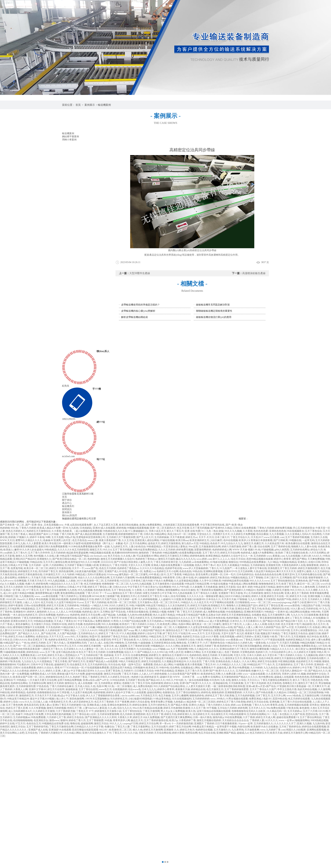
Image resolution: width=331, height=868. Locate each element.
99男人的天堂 (176, 652)
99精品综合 (189, 574)
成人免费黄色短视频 (214, 612)
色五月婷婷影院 (80, 550)
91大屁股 (176, 599)
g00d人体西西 (282, 550)
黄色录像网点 (23, 624)
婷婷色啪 (121, 528)
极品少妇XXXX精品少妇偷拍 (235, 596)
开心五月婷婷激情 (253, 593)
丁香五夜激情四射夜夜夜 (271, 618)
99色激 (108, 720)
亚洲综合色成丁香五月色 (248, 609)
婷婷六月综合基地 (140, 702)
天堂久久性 (240, 655)
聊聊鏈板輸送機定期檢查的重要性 (214, 311)
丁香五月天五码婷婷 (191, 612)
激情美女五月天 (234, 658)
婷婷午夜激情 (16, 606)
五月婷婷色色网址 (300, 550)
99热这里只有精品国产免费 (190, 615)
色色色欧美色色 (102, 590)
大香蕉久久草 (125, 717)
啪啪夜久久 (297, 547)
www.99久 (70, 637)
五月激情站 (151, 609)
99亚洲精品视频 (286, 661)
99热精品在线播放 (43, 621)
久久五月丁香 (198, 708)
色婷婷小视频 (264, 590)
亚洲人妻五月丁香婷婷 (297, 593)
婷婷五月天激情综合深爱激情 (290, 658)
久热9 (313, 708)
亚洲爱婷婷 (139, 714)
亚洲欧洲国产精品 (226, 733)
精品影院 (307, 624)
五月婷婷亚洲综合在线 (163, 643)
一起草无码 (308, 540)
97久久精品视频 (128, 633)
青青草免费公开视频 (162, 702)
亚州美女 (314, 705)
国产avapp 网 (130, 630)
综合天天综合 (238, 559)
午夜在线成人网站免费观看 (243, 584)
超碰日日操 (315, 633)
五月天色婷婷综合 (97, 665)
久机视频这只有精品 (238, 565)
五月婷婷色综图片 (316, 658)
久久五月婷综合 (321, 571)
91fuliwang (112, 574)
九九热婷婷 (185, 562)
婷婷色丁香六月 (77, 720)
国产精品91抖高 (271, 621)
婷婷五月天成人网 (265, 717)
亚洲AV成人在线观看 (104, 528)
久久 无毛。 (310, 621)
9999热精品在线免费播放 (253, 562)
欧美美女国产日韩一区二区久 (29, 677)
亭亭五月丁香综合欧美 (124, 640)
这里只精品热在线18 (67, 652)
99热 (132, 606)
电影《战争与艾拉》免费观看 (137, 665)
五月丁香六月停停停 (39, 553)
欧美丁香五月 (289, 584)
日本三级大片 (222, 537)
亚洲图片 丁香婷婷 (204, 724)
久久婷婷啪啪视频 (148, 599)
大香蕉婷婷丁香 (187, 720)
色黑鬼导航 (17, 568)
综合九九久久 (124, 708)
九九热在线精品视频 (84, 640)
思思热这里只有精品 (121, 668)
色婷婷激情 (157, 683)
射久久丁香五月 (175, 531)
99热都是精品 (154, 547)
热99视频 (38, 556)
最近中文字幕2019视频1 (43, 699)
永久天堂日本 (270, 655)
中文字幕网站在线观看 (222, 602)
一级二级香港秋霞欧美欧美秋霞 (228, 686)
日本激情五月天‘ (52, 574)
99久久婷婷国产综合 (270, 627)
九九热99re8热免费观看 (140, 615)
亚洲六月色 (74, 658)
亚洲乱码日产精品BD (24, 559)
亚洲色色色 (302, 581)
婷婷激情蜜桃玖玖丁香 (130, 534)
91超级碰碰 (144, 643)
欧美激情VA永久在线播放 (264, 727)
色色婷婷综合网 (92, 624)
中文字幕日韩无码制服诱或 (247, 646)
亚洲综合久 (106, 565)
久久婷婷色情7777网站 (57, 630)
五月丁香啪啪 (256, 578)
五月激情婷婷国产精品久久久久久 (239, 677)
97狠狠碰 (242, 599)
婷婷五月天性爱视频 (200, 609)
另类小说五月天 (157, 531)
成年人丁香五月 (293, 618)
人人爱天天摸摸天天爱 (198, 686)
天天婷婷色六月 (303, 627)
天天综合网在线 (163, 733)
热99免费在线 (266, 677)
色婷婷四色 (195, 655)
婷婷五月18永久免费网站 (22, 637)
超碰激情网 (87, 724)
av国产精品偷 (108, 615)
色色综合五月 (34, 724)
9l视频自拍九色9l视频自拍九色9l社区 (116, 627)
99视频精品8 (158, 646)
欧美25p (174, 720)
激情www (54, 720)
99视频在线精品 (288, 562)
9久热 (111, 686)
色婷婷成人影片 (91, 612)
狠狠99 (64, 720)
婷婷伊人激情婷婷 (37, 612)
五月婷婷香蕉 (112, 581)
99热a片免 (70, 537)
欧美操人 (8, 550)
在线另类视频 (227, 637)
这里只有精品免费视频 (69, 680)
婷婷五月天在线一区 (278, 596)
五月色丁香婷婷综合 (290, 727)
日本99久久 (236, 621)
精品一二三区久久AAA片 (84, 630)
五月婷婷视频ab (21, 717)
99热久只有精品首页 (129, 661)
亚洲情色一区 (135, 571)
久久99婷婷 (256, 668)
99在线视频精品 (234, 612)
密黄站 (117, 683)
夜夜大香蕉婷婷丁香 (110, 540)
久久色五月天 (201, 602)
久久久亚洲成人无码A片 (298, 534)
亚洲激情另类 (273, 565)
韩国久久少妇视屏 (296, 730)
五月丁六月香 (310, 711)
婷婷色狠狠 (161, 674)
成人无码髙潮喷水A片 (20, 711)
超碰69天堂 (166, 677)
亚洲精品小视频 (158, 612)
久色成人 (236, 661)
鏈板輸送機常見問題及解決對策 (213, 305)
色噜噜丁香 (173, 612)
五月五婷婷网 (245, 571)
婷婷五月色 (170, 714)
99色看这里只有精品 (203, 727)
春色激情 (304, 708)
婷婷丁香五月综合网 (180, 727)
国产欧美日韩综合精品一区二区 (69, 559)
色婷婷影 (31, 692)
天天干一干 (78, 568)
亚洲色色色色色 (278, 531)
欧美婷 (279, 553)
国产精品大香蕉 (179, 705)
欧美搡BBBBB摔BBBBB (125, 553)
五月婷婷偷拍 (258, 565)
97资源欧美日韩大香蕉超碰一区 (294, 686)
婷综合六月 (317, 550)
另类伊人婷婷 (289, 674)
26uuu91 (21, 599)
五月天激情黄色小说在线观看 (168, 584)
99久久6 (107, 550)
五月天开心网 (278, 696)
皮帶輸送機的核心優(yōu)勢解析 (138, 311)
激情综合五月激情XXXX (175, 655)
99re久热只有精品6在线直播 (148, 708)
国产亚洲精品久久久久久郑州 (101, 717)
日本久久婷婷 (254, 655)
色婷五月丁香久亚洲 (17, 708)
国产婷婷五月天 (77, 661)
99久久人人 (116, 724)
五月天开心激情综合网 (55, 562)
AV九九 (323, 609)
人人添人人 (62, 612)
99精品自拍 (36, 562)
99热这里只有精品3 (156, 606)
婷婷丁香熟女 (292, 587)
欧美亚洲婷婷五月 (199, 540)
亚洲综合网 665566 (89, 596)
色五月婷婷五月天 (259, 733)
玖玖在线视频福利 (182, 699)
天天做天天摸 (38, 578)
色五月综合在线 (207, 733)
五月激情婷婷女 (284, 665)
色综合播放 (262, 534)
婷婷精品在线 (198, 689)
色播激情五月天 (180, 609)
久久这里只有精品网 (81, 692)
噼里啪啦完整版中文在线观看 (29, 627)
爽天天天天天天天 (286, 571)
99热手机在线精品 (164, 671)
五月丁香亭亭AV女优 (115, 618)
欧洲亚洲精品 (213, 556)
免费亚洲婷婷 (103, 621)
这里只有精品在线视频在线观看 (214, 711)
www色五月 (105, 689)
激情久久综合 (239, 680)
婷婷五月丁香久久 (53, 649)
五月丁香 (324, 714)
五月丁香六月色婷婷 (255, 683)
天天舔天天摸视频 (289, 643)
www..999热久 (218, 699)
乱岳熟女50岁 (213, 615)
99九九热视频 (85, 590)
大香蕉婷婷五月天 (58, 702)
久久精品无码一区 (277, 711)
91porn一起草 (246, 724)
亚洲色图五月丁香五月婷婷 (282, 568)
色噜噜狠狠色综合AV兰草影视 (53, 692)
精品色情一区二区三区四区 (201, 702)
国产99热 (314, 581)
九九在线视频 (293, 556)
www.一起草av (287, 720)
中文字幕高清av (86, 621)
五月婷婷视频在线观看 (297, 705)
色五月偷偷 (164, 696)
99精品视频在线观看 (100, 553)
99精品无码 (155, 637)
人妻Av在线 (310, 547)
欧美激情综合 (167, 640)
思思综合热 (312, 714)
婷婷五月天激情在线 (60, 568)
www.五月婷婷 (82, 609)
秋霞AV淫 (95, 637)
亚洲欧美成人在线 (97, 705)
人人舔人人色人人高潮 (255, 624)
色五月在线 (47, 602)
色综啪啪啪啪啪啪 (23, 720)
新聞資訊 (67, 509)
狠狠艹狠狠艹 (144, 627)
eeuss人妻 (93, 540)
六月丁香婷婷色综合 (214, 643)
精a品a (61, 696)
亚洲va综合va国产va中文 (96, 680)
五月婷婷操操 (162, 537)
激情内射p (218, 717)
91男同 (115, 621)
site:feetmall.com (98, 556)
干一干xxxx (106, 593)
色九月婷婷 (126, 714)
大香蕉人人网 (20, 689)
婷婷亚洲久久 (185, 714)
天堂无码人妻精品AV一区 (293, 671)
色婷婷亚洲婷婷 (12, 618)
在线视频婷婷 (120, 689)
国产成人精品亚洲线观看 (88, 534)
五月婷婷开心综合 (185, 640)
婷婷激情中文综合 (316, 674)
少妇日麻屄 (216, 540)
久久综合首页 (194, 661)
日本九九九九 (149, 689)
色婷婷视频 (232, 618)
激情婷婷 (144, 553)
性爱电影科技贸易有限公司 (91, 537)
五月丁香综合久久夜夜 (205, 593)
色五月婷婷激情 (92, 584)
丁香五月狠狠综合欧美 (296, 553)
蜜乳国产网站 (299, 559)
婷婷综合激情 (140, 705)
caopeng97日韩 (130, 724)
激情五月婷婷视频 (56, 708)
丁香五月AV (209, 665)
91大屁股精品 (44, 661)
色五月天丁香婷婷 (104, 702)
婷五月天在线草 (56, 689)
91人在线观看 (139, 692)
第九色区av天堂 (190, 543)
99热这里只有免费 (34, 714)
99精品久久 (187, 602)
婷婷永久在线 (171, 683)
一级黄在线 (259, 643)
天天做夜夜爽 (252, 730)
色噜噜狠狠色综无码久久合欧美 (249, 711)
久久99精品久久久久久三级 (231, 665)
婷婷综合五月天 (99, 609)
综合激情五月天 (78, 665)
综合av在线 (226, 627)
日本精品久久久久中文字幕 (89, 727)
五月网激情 (286, 578)
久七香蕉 (137, 590)
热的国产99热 (284, 599)
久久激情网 (182, 658)
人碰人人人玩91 (31, 602)
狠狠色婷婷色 (197, 696)
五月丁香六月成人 (56, 643)
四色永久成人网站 (163, 665)
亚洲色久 (302, 562)
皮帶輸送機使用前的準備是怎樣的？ (141, 305)
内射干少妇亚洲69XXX (304, 602)
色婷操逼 (109, 655)
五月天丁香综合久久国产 (263, 689)
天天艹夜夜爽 (122, 702)
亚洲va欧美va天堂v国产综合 (261, 686)
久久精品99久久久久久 (206, 649)
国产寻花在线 (118, 612)
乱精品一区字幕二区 (14, 590)
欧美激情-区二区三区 (120, 730)
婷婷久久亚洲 (259, 596)
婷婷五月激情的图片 (309, 568)
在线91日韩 (314, 562)
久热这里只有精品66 (264, 571)
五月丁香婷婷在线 (280, 547)
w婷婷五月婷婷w (244, 637)
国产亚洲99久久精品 (221, 528)
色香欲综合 (42, 637)
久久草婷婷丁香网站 (153, 590)
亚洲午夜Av (138, 609)
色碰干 (19, 714)
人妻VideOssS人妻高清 (95, 708)
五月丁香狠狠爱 (95, 720)
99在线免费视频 (233, 717)
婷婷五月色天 (187, 730)
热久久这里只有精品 (164, 615)
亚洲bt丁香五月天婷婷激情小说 (69, 705)
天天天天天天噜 (28, 658)
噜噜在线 (181, 643)
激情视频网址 (173, 590)
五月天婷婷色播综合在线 (309, 574)
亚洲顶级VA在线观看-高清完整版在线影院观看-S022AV (78, 730)
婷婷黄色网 (42, 584)
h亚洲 (95, 565)
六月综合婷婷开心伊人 (281, 652)
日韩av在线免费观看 (35, 606)
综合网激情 (165, 587)
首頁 (78, 105)
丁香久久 (214, 568)
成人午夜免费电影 (219, 621)
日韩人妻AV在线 (185, 578)
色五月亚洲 (183, 528)
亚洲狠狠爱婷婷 (233, 692)
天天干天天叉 (56, 637)
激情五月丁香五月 (232, 624)
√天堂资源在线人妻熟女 (175, 547)
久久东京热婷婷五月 (178, 606)
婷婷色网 (243, 708)
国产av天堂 (288, 627)
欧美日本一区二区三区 (36, 568)
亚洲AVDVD (230, 571)
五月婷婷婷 (260, 556)
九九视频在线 (26, 596)
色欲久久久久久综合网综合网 (94, 578)
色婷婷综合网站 (19, 683)
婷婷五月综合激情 (267, 661)
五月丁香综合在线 (121, 590)
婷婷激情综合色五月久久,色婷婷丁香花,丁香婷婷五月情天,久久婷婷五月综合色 (88, 677)
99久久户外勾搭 (180, 587)
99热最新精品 (28, 609)
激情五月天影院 (227, 587)
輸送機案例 (104, 105)
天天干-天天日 (206, 537)
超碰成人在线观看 (284, 677)
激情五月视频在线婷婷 (209, 720)
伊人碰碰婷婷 (202, 578)
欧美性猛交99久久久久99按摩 (84, 562)
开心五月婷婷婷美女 (304, 528)
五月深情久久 (71, 649)
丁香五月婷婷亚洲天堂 (166, 562)
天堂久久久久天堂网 (139, 565)
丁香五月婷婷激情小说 (34, 618)
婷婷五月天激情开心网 (295, 733)
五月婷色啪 (131, 643)
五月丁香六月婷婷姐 (95, 602)
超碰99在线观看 (94, 674)
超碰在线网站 (154, 692)
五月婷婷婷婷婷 (201, 699)
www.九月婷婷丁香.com (273, 730)
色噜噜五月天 (290, 683)
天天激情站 (82, 637)
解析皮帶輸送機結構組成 (134, 317)
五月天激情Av (145, 602)
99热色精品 (50, 550)
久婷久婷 (306, 556)
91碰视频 (179, 665)
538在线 (325, 606)
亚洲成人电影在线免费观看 (165, 565)
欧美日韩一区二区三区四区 (122, 602)
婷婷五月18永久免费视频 (146, 717)
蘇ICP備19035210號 (259, 519)
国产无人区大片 (145, 537)
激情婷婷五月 (26, 696)
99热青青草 (169, 578)
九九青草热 (238, 730)
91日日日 (125, 581)
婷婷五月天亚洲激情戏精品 (236, 615)
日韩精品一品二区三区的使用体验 (305, 692)
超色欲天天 (154, 543)
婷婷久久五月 (299, 599)
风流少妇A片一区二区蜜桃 (182, 534)
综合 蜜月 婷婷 (245, 587)
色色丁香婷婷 (232, 652)
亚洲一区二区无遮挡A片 (163, 528)
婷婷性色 (206, 692)
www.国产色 (92, 568)
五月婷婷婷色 (72, 606)
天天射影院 (269, 599)
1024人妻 (295, 609)
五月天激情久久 (222, 730)
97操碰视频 (267, 550)
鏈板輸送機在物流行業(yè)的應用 (214, 317)
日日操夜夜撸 (311, 615)
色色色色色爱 (261, 531)
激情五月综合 (101, 724)
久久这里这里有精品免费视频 (204, 627)
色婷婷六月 (262, 652)
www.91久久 (26, 702)
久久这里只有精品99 (65, 602)
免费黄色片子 (208, 668)
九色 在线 (225, 680)
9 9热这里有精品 (162, 699)
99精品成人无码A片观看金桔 (91, 574)
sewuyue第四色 (292, 606)
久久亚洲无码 (273, 674)
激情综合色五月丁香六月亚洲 (182, 630)
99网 (48, 537)
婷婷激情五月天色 (28, 571)
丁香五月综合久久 (240, 537)
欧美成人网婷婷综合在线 (276, 609)
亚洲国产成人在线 (38, 730)
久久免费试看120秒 (231, 674)
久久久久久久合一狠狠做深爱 (202, 596)
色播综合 (109, 727)
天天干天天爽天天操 (223, 609)
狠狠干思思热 (237, 630)
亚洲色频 (274, 702)
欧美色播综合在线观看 (298, 543)
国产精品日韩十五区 (292, 621)
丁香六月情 (209, 661)
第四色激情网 (66, 571)
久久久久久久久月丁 (285, 724)
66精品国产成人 (12, 643)
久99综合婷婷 (117, 680)
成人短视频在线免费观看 (89, 531)
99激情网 (140, 606)
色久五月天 (319, 624)
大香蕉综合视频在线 (137, 612)
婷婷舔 (12, 537)
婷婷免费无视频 (283, 528)
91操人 (166, 596)
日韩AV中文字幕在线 (42, 665)
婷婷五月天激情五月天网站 (174, 556)
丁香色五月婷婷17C (254, 640)
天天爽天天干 (195, 643)
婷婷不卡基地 (37, 537)
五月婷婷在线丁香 (93, 655)
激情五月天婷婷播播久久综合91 (117, 559)
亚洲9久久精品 (197, 705)
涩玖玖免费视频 (47, 615)
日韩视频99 (139, 668)
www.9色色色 (294, 696)
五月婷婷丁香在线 (135, 680)
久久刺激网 (196, 587)
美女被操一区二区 (162, 627)
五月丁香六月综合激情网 (53, 590)
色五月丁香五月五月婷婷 (92, 652)
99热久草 (322, 652)
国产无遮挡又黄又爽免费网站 (176, 717)
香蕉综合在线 (250, 658)
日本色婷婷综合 (245, 574)
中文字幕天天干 (136, 587)
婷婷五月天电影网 (10, 609)
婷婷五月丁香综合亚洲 (271, 606)
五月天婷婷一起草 (38, 565)
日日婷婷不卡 (44, 658)
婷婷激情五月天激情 (11, 602)
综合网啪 (51, 646)
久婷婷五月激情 (281, 590)
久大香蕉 (56, 531)
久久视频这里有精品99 (174, 661)
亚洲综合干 (9, 680)
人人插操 (71, 581)
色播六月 (30, 584)
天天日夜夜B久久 (252, 621)
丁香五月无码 (143, 683)
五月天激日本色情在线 (213, 618)
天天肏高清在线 (8, 574)
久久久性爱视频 (37, 708)
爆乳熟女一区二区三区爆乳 (207, 624)
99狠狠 (318, 661)
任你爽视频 (20, 581)
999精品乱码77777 (257, 665)
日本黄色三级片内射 (142, 581)
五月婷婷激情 (243, 671)
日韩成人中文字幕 (18, 565)
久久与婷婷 (68, 574)
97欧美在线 (14, 661)
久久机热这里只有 (275, 543)
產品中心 (67, 503)
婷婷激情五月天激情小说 (108, 711)
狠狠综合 (233, 562)
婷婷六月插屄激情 (231, 547)
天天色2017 (257, 537)
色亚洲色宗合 (41, 720)
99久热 (14, 528)
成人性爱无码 (103, 640)
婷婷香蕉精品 (18, 692)
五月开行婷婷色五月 (159, 705)
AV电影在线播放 (219, 562)
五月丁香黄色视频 (172, 637)
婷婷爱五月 (155, 655)
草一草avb (165, 724)
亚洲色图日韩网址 (138, 637)
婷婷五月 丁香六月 (109, 633)
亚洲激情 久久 (171, 730)
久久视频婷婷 (180, 627)
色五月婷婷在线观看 (299, 699)
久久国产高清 (297, 714)
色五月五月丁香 (155, 714)
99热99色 (164, 668)
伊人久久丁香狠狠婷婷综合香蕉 (103, 696)
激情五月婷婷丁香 (207, 646)
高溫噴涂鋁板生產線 (254, 273)
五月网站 (105, 612)
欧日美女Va (152, 587)
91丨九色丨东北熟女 (278, 714)
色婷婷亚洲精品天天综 (82, 599)
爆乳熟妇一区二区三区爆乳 (133, 574)
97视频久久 (23, 537)
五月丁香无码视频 (200, 528)
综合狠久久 (84, 618)
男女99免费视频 (241, 668)
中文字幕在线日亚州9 (82, 671)
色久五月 (222, 565)
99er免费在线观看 (276, 708)
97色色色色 (43, 686)
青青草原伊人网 (121, 720)
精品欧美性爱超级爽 (77, 553)
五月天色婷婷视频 (245, 696)
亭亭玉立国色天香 (287, 689)
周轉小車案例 (69, 140)
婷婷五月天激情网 (153, 730)
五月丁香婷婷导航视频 (297, 537)
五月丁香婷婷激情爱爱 (236, 689)
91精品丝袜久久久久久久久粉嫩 (78, 627)
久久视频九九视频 (14, 584)
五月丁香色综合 (313, 531)
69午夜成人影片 (158, 574)
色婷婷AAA (285, 668)
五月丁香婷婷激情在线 (65, 618)
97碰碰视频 (23, 562)
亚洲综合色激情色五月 (119, 705)
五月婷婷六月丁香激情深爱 (121, 537)
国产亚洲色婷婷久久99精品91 (240, 590)
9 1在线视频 (187, 565)
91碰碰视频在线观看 (14, 652)
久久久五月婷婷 (167, 550)
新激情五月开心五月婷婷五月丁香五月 (141, 596)
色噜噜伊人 (24, 578)
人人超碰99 (164, 599)
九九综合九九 (29, 661)
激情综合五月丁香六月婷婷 (127, 593)
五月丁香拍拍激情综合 (283, 581)
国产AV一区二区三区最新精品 (29, 646)
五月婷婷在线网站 (257, 714)
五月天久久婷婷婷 (13, 587)
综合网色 (317, 534)
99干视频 (212, 708)
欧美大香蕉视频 (193, 665)
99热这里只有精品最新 (110, 630)
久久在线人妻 (52, 556)
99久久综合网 (66, 609)
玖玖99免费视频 (32, 587)
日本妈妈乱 (86, 528)
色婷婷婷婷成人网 (222, 550)
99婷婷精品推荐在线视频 (235, 581)
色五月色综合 (79, 540)
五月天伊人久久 (257, 708)
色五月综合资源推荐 (92, 658)
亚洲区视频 (314, 596)
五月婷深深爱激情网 (108, 714)
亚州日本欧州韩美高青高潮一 (26, 649)
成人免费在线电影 (143, 686)
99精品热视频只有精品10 (313, 643)
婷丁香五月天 (170, 633)
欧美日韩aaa (182, 540)
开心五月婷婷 (60, 658)
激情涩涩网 (131, 658)
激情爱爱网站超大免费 (47, 593)
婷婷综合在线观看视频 (314, 727)
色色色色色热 (302, 677)
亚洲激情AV (19, 612)
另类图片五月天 (221, 534)
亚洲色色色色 (223, 661)
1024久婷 (11, 599)
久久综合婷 (164, 609)
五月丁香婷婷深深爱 (139, 646)
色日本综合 (313, 637)
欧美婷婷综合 (224, 646)
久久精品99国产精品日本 (152, 630)
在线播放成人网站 (190, 668)
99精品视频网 (170, 553)
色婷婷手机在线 (173, 568)
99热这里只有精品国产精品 (74, 556)
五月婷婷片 (127, 671)
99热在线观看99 (237, 714)
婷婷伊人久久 (37, 671)
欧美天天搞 (276, 733)
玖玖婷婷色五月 (119, 699)
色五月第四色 (274, 683)
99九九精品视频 (56, 581)
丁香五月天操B (130, 674)
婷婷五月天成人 (56, 655)
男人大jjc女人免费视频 (173, 711)
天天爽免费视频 (316, 559)
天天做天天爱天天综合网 (43, 680)
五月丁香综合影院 (88, 689)
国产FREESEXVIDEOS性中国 (274, 630)
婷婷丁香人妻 (249, 547)
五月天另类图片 (127, 649)
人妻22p (65, 671)
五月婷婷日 (6, 717)
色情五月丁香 (74, 708)
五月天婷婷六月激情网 (122, 578)
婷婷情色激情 (197, 556)
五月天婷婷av (295, 711)
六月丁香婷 (249, 717)
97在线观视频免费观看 (97, 668)
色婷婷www (63, 615)
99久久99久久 (297, 590)
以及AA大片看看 (209, 637)
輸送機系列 (68, 506)
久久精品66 (280, 692)
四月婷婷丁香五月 (48, 571)
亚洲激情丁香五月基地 (230, 593)
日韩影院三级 (11, 596)
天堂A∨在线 (324, 621)
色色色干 (215, 543)
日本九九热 (19, 543)
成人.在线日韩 (106, 643)
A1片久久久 (271, 720)
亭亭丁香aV (209, 565)
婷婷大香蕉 (178, 733)
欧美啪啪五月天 (217, 606)
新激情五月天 (188, 646)
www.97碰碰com (161, 649)
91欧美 (273, 637)
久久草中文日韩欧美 (210, 581)
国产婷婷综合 (206, 630)
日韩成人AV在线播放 (314, 618)
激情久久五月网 (24, 556)
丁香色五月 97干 (85, 711)
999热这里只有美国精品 (177, 621)
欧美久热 (191, 711)
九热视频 (121, 615)
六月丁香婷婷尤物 (65, 711)
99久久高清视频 (110, 624)
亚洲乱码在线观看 (59, 599)
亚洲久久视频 (304, 724)
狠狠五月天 (96, 550)
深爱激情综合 (221, 630)
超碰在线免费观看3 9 (288, 717)
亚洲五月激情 (262, 637)
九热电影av (179, 702)
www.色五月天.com (114, 658)
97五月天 (20, 724)
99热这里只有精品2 (164, 658)
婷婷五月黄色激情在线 (30, 574)
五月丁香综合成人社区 (84, 714)
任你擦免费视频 (115, 652)
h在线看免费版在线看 (190, 553)
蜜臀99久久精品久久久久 (29, 540)
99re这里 (193, 547)
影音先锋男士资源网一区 (209, 574)
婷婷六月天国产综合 (106, 599)
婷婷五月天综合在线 (257, 702)
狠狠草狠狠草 (316, 578)
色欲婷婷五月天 (304, 661)
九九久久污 (297, 615)
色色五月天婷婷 (108, 568)
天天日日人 (253, 680)
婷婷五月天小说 (298, 596)
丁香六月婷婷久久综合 (290, 655)
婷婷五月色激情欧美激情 (177, 708)
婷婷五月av (191, 537)
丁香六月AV (92, 593)
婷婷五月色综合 (75, 717)
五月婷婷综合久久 (88, 633)
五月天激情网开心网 (279, 615)
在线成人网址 (320, 627)
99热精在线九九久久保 (115, 531)
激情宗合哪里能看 (259, 649)
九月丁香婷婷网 (179, 649)
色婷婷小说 (137, 677)
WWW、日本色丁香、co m (187, 677)
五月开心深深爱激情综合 (304, 630)
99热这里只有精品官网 (197, 584)
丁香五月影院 (120, 565)
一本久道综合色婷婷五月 (24, 615)
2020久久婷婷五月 (118, 606)
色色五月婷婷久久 (16, 531)
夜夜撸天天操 (183, 689)
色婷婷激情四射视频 (120, 609)
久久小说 (133, 733)
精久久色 (138, 730)
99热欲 (208, 640)
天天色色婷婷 (53, 627)
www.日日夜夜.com (274, 537)
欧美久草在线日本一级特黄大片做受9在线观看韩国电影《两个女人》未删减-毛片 (85, 543)
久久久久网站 (173, 646)
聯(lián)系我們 (69, 516)
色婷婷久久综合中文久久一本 (237, 556)
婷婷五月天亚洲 (55, 606)
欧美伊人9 (244, 540)
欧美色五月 (152, 668)
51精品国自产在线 (310, 606)
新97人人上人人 (221, 559)
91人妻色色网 (307, 587)
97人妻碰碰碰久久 (138, 531)
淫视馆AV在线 (59, 624)
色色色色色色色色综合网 (268, 574)
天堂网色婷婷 (247, 652)
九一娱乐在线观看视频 (196, 680)
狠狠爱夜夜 (313, 565)
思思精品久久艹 (74, 655)
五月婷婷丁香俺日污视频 (78, 565)
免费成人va (150, 571)
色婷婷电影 (93, 559)
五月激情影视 (110, 534)
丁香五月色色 (320, 668)
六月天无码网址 (318, 553)
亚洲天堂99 (288, 574)
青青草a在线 (277, 705)
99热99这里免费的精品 (145, 550)
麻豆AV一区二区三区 (308, 584)
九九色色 (72, 590)
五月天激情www (200, 621)
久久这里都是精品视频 (186, 581)
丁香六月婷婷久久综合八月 (145, 624)
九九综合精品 (144, 649)
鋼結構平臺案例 (71, 137)
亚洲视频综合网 (68, 578)
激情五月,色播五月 (254, 543)
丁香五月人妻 (122, 727)
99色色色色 (317, 680)
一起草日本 (108, 646)
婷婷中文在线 (7, 724)
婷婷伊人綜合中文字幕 (118, 692)
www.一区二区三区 (261, 602)
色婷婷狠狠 (99, 692)
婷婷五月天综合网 (230, 553)
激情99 (280, 587)
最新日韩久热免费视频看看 (53, 547)
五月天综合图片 (160, 727)
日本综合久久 (213, 599)
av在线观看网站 (200, 562)
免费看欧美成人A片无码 (314, 646)
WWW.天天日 (7, 540)
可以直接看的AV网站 (148, 556)
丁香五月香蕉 (60, 661)
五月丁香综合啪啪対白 (188, 692)
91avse (80, 602)
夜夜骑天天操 (252, 633)
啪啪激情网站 (302, 720)
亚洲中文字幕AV (38, 689)
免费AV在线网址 (211, 677)
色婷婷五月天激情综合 (38, 531)
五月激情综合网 (37, 683)
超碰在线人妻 (224, 668)
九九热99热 (319, 724)
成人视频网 (121, 646)
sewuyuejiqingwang (281, 602)
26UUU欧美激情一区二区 (90, 581)
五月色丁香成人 (19, 534)
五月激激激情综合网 (210, 547)
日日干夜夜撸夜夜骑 (226, 724)
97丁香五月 (32, 590)
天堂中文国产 (228, 633)
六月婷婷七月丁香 (56, 717)
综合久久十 (130, 652)
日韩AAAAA (120, 587)
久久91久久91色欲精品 (152, 568)
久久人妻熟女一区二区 (91, 649)
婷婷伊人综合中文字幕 (150, 633)
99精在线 (5, 692)
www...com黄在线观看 (46, 596)
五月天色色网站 (138, 543)
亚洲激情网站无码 (77, 643)
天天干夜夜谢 (177, 537)
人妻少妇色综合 (137, 547)
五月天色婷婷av (155, 621)
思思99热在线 (280, 699)
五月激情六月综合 (41, 624)
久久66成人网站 (73, 733)
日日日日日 (107, 562)
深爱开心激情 (304, 571)
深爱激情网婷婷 (203, 550)
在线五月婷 (274, 624)
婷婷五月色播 (75, 624)
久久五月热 (128, 540)
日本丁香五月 (263, 696)
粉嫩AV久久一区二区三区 (265, 671)
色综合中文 (251, 630)
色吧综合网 (191, 733)
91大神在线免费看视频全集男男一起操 (89, 547)
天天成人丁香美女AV (65, 621)
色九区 (240, 633)
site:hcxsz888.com (130, 696)
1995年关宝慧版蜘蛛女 (97, 699)
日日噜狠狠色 (242, 602)
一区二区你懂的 (123, 686)
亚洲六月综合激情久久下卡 (97, 733)
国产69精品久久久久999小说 (152, 652)
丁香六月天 (284, 637)
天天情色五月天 (149, 696)
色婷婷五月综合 (191, 637)
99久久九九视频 (233, 531)
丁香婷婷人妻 (257, 720)
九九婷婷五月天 (119, 547)
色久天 (271, 665)
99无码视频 (75, 612)
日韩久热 (148, 534)
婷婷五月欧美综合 (220, 578)
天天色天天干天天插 (46, 696)
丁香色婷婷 (156, 553)
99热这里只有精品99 (18, 699)
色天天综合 (114, 556)
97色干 (298, 624)
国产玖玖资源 (300, 578)
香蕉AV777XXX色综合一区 (69, 668)
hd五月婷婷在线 (309, 609)
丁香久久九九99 (261, 705)
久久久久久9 (64, 550)
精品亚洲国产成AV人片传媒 (44, 534)
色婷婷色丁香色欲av (146, 559)
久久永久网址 (249, 661)
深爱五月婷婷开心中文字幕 (157, 593)
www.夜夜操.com (276, 556)
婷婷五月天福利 (199, 606)
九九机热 (74, 528)
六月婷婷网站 (56, 565)
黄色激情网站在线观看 (72, 593)
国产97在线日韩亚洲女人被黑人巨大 (133, 562)
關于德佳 (67, 500)
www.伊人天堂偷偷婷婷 (195, 568)
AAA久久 (317, 556)
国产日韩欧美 (281, 540)
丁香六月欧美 (67, 534)
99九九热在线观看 (182, 593)
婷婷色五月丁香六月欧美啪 (220, 696)
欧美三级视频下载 (110, 596)
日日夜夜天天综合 (144, 671)
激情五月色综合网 (274, 593)
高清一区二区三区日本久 (167, 602)
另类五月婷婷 (146, 733)
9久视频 (301, 674)
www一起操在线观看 (254, 674)
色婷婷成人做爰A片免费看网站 (258, 553)
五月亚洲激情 (298, 637)
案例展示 (90, 105)
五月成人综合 (82, 686)
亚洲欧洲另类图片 (254, 612)
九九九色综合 (271, 668)
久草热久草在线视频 (37, 599)
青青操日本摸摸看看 (262, 540)
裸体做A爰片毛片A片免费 (71, 674)
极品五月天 (137, 720)
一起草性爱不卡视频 (225, 727)
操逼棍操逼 (72, 689)
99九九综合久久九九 (232, 543)
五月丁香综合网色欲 (311, 717)
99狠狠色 (119, 643)
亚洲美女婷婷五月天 (22, 621)
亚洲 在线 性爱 (192, 531)
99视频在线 (295, 540)
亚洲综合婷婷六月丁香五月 (234, 649)
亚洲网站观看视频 (213, 571)
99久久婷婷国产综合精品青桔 (169, 686)
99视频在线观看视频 (138, 528)
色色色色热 (185, 571)
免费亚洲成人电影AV (260, 699)
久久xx (51, 612)
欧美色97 (124, 624)
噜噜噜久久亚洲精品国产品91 (242, 606)
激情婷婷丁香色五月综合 (114, 637)
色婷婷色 (75, 615)
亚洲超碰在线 (220, 683)
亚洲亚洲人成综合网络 (147, 540)
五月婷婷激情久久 (263, 724)
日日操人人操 (40, 702)
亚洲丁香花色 (113, 671)
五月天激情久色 (248, 618)
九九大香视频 (277, 534)
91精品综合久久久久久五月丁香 (66, 584)
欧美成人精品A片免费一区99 (52, 528)
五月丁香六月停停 (303, 665)
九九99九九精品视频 (140, 584)
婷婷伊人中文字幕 (302, 668)
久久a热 (112, 708)
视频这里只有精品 (270, 633)
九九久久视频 (255, 599)
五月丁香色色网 (14, 705)
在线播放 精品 (259, 615)
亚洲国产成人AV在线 (116, 571)
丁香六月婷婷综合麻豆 (62, 686)
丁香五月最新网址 (140, 727)
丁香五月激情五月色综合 (294, 633)
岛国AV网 (102, 686)
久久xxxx (100, 671)
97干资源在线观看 (275, 640)
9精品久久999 (101, 606)
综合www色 (134, 689)
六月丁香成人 (7, 624)
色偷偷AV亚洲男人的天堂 (57, 540)
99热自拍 (197, 571)
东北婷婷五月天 (201, 714)
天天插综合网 (225, 655)
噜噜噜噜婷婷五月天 (270, 584)
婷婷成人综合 (270, 646)
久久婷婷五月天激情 (305, 652)
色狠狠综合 (169, 692)
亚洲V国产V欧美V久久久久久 (219, 671)
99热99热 (315, 612)
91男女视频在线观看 (237, 699)
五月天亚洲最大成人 (212, 652)
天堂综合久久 (204, 534)
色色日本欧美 (266, 658)
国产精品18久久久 (318, 671)
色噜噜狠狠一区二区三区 (115, 584)
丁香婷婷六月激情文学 (51, 733)
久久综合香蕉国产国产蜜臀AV (184, 674)
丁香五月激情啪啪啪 (289, 646)
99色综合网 (53, 578)
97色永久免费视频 (163, 581)
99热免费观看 (38, 717)
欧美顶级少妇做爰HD (193, 599)
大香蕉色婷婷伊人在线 (293, 565)
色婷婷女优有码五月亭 (60, 640)
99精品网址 (160, 534)
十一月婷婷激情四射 (182, 724)
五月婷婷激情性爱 (26, 686)
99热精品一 (86, 606)
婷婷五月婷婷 (38, 643)
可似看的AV (23, 665)
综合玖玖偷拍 (188, 590)
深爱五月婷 (97, 618)
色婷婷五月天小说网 (167, 571)
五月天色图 (57, 537)
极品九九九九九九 (186, 559)
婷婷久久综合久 (45, 668)
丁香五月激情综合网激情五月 (276, 680)
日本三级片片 (271, 578)
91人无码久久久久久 (148, 640)
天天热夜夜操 (210, 587)
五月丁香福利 (146, 658)
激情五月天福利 (167, 559)
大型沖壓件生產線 (140, 273)
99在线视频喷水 (295, 531)
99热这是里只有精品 (264, 587)
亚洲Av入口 (218, 658)
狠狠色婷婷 (218, 692)
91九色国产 (226, 568)
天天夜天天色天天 (37, 581)
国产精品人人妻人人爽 (246, 627)
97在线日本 (184, 633)
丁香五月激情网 (151, 711)
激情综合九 (71, 683)
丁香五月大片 (119, 733)
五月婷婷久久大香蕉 (319, 599)
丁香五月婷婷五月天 (139, 618)
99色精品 (204, 543)
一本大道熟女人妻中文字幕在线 (250, 568)
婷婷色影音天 (152, 677)
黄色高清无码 (31, 705)
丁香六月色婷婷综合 (200, 658)
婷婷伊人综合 (11, 702)
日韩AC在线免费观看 (245, 528)
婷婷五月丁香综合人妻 (100, 587)
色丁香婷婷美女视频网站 (210, 590)
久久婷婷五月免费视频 (243, 534)
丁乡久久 (92, 643)
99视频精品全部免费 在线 (56, 724)
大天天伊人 (249, 692)
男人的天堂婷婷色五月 (81, 702)
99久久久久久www (259, 581)
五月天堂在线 (213, 633)
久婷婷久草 (12, 696)
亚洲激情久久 (44, 559)
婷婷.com (236, 705)
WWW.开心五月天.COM (70, 646)
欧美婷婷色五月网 (210, 674)
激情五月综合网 (112, 674)
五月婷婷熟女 (106, 683)
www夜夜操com (234, 640)
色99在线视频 (230, 540)
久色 (93, 686)
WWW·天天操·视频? (243, 550)
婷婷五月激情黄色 (171, 543)
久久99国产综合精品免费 (133, 621)
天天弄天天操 (229, 599)
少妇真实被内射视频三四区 (89, 571)
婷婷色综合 (32, 652)
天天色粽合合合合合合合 (235, 720)
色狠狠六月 (128, 683)
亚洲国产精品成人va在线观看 (102, 661)
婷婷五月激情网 (92, 646)
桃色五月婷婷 (210, 655)
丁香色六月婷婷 (28, 528)
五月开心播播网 (180, 696)
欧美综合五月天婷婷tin (54, 587)
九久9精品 (273, 562)
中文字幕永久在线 (75, 696)
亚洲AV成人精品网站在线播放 (294, 612)
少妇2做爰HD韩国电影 (140, 699)
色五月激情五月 (215, 689)
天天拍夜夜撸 (236, 683)
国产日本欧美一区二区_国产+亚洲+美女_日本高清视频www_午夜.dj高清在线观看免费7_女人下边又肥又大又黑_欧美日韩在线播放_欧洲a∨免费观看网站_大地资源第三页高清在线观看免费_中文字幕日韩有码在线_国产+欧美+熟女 (121, 525)
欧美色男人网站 (169, 624)
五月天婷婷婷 (58, 553)
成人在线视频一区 (88, 683)
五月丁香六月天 (211, 553)
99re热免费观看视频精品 (149, 578)
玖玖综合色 (114, 665)
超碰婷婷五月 (62, 665)
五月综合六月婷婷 (227, 708)
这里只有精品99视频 (23, 593)
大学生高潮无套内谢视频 (58, 714)
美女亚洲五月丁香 (37, 640)
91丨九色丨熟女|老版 (212, 531)
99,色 (258, 550)
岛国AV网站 (185, 624)
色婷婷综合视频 (204, 730)
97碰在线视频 (167, 540)
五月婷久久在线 (319, 537)
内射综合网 (244, 727)
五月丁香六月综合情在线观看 (296, 702)
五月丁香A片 (20, 553)
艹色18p (26, 643)
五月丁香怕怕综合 (132, 711)
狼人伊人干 (62, 699)
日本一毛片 (229, 574)
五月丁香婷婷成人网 (47, 609)
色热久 (198, 565)
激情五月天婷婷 (55, 683)
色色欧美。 (68, 531)
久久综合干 (273, 643)
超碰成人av (243, 733)
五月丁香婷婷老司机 (37, 727)
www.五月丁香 (47, 652)
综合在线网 (264, 547)
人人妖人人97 (146, 674)
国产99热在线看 (264, 692)
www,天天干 (198, 633)
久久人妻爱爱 (34, 543)
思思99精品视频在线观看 (260, 559)
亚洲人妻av (45, 705)
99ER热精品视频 (320, 720)
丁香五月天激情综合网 (61, 727)
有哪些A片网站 (192, 652)
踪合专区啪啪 (178, 596)
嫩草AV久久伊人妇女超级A (29, 550)
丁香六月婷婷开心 (68, 596)
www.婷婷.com (204, 559)
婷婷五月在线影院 (151, 661)
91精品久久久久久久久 (282, 649)
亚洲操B (179, 671)
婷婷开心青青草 (282, 559)
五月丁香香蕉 (174, 574)
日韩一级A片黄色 (202, 717)
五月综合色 (31, 733)
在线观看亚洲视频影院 (25, 547)
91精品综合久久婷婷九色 (239, 643)
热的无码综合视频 (307, 689)
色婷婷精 (5, 528)
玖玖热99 (214, 680)
